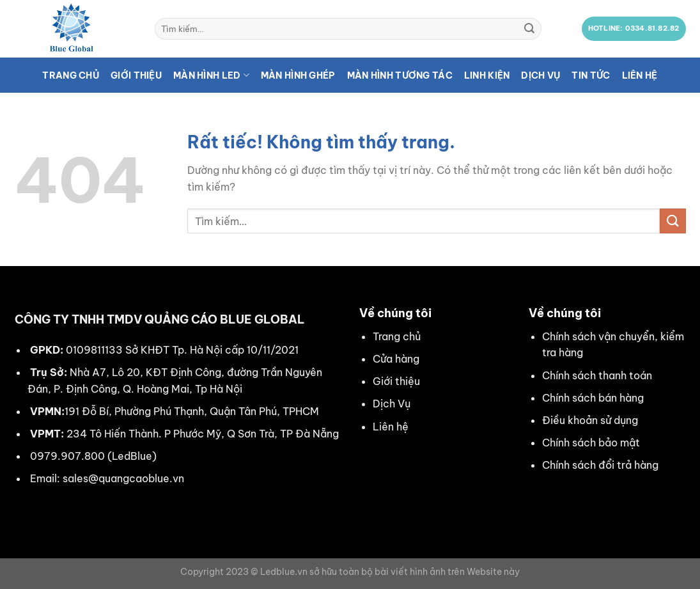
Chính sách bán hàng (593, 398)
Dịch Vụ (392, 404)
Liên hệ (640, 75)
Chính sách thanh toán (597, 375)
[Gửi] (529, 29)
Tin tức (591, 75)
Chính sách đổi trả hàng (600, 465)
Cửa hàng (396, 359)
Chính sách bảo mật (591, 443)
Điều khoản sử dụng (590, 420)
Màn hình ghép (298, 75)
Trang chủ (71, 75)
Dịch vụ (541, 75)
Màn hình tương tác (400, 75)
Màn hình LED (211, 75)
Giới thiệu (136, 75)
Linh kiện (487, 75)
